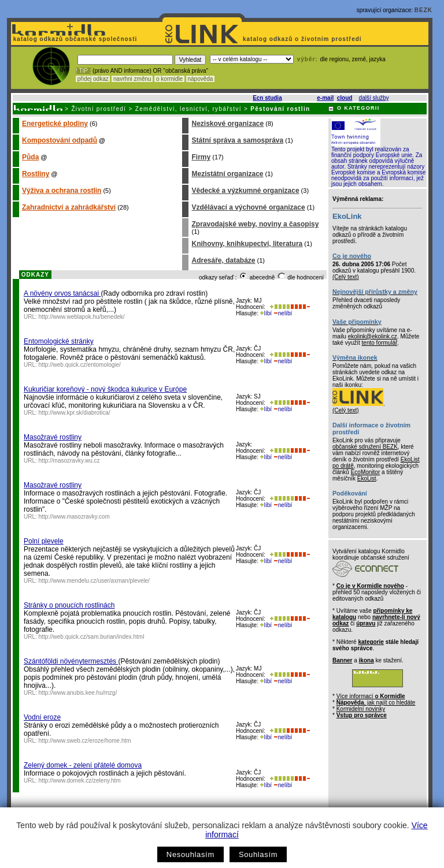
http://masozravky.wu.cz (69, 461)
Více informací (371, 696)
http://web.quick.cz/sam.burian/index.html (92, 637)
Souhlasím (258, 854)
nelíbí (283, 313)
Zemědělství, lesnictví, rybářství (188, 109)
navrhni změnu (132, 79)
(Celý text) (346, 277)
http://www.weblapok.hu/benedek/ (82, 317)
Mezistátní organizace (227, 174)
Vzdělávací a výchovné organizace (248, 207)
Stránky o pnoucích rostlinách (69, 605)
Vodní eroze (42, 717)
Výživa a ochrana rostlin (62, 191)
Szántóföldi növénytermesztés (71, 661)
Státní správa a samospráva (237, 140)
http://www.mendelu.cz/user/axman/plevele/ (94, 581)
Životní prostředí (99, 109)
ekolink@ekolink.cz (373, 336)
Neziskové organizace (227, 124)
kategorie (371, 642)
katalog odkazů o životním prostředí (303, 39)
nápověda (201, 79)
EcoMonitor (366, 472)
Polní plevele (44, 541)
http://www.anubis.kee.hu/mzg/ (78, 693)
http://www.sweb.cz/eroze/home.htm (85, 741)
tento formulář (380, 343)
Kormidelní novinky (361, 709)
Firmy (201, 157)
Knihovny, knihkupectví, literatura (247, 244)
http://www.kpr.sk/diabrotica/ (75, 413)
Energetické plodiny (55, 124)
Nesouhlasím (190, 854)
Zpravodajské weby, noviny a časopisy (255, 224)
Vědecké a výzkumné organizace (245, 191)
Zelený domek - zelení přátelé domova (83, 765)
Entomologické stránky (59, 341)
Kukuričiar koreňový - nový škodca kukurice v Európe (105, 389)
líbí (266, 313)
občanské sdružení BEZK (365, 447)
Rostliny (36, 174)
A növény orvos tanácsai (62, 293)
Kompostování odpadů (60, 140)
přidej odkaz (93, 79)
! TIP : (83, 71)
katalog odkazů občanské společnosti (74, 39)
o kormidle (169, 79)
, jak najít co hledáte (376, 703)
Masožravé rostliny (53, 437)
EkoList (367, 478)
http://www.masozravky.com (74, 517)
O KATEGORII (358, 108)
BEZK (423, 10)
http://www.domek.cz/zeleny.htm (80, 781)
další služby (374, 98)
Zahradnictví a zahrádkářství (69, 207)
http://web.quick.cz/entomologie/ (80, 365)
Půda (30, 157)
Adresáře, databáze (223, 260)
